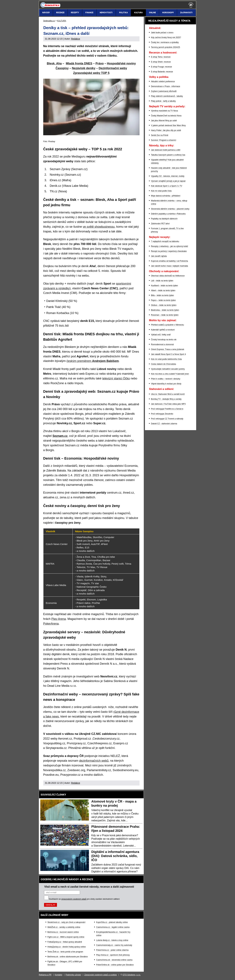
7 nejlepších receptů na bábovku (165, 241)
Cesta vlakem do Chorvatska (163, 364)
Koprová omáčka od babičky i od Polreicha (169, 261)
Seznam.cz (60, 436)
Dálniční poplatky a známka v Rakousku (168, 214)
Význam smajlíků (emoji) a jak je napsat (168, 181)
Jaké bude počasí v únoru (162, 33)
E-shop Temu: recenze (161, 57)
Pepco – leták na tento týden (163, 300)
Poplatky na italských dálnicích (164, 219)
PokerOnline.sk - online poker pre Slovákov (115, 965)
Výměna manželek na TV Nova (164, 111)
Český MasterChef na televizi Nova (166, 116)
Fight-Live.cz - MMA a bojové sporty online (66, 937)
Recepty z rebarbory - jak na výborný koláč (169, 246)
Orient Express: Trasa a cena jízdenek (168, 349)
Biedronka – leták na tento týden (165, 310)
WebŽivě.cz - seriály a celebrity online (64, 927)
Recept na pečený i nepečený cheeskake (169, 251)
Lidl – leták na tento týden (162, 281)
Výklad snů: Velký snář (161, 335)
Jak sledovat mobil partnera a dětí (166, 150)
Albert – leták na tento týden (163, 290)
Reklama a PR (45, 975)
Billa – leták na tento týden (162, 295)
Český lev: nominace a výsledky (165, 42)
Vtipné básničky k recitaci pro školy (166, 384)
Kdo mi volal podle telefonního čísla (166, 359)
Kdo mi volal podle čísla (161, 191)
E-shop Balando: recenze (162, 72)
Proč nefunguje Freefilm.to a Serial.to (167, 409)
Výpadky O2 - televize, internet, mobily (168, 176)
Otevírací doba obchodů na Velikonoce (168, 276)
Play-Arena (59, 619)
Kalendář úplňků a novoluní (163, 330)
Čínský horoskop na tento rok (164, 340)
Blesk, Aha (54, 63)
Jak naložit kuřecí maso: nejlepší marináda (169, 266)
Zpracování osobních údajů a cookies (101, 975)
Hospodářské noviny (121, 63)
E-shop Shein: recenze (161, 62)
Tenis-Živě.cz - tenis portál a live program (65, 952)
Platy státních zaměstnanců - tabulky (167, 96)
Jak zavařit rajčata (159, 256)
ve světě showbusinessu (99, 227)
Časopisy (62, 68)
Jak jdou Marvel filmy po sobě (164, 121)
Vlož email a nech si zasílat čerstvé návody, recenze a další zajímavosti (89, 887)
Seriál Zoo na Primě (160, 135)
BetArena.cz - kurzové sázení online (63, 932)
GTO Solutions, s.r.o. (132, 975)
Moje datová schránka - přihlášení (166, 196)
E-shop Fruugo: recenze (161, 67)
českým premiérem (93, 361)
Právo (100, 63)
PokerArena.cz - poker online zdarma (112, 950)
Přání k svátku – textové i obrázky (166, 379)
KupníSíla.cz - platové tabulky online (112, 922)
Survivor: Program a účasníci (164, 140)
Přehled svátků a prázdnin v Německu (167, 325)
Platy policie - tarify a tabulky (163, 101)
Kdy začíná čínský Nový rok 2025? (166, 37)
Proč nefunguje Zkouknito (162, 414)
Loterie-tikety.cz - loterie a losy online (112, 940)
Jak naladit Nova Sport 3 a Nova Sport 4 (168, 354)
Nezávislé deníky (84, 68)
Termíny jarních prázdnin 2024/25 (165, 47)
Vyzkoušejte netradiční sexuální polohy (168, 369)
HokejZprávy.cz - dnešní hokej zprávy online (67, 947)
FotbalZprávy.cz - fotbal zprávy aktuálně (65, 942)
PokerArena (51, 624)
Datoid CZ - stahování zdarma (164, 424)
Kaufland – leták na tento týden (164, 286)
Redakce (75, 39)
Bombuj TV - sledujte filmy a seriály (166, 399)
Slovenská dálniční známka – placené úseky (170, 209)
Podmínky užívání (73, 975)
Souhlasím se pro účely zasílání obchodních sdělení (84, 899)
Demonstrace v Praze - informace (166, 86)
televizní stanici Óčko (116, 378)
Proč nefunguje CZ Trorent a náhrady (167, 419)
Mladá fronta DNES (79, 63)
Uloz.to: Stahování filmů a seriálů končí (168, 394)
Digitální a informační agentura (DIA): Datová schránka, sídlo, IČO (115, 856)
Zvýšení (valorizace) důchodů (164, 91)
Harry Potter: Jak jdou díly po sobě (166, 130)
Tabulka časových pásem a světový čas (168, 155)
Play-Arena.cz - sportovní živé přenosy (113, 955)
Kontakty (59, 975)
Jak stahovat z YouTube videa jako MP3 (168, 404)
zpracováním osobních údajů (74, 899)
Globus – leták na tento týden (164, 305)
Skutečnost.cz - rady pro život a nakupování (67, 922)
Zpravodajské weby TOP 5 (91, 73)
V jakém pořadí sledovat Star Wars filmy (168, 125)
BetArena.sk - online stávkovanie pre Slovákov (68, 957)
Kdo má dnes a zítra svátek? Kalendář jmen (170, 374)
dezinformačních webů (94, 761)
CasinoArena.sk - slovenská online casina (114, 960)
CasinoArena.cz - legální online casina (113, 927)
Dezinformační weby (113, 68)
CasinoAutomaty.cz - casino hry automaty (114, 945)
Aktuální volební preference (163, 81)
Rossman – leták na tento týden (165, 315)
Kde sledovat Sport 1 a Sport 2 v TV (167, 186)
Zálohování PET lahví (160, 224)
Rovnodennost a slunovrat (162, 344)
